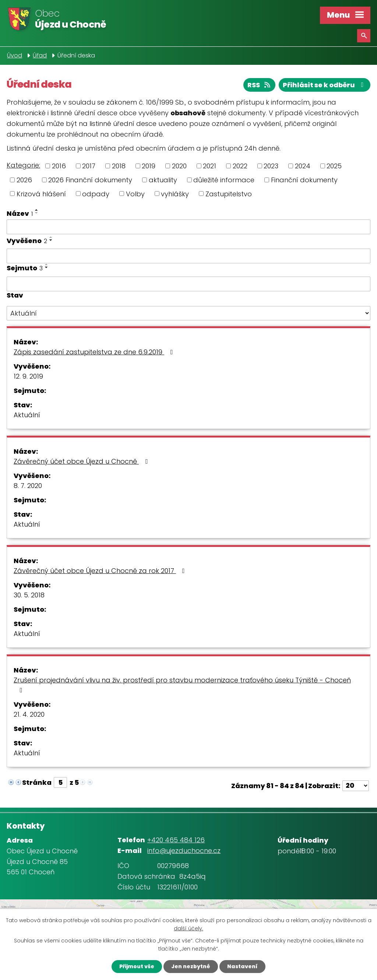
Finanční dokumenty (304, 180)
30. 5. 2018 (29, 595)
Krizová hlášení (41, 194)
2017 (89, 166)
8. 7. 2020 (28, 486)
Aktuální (27, 415)
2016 (59, 166)
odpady (96, 194)
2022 (240, 166)
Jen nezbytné (191, 966)
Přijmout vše (137, 966)
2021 (209, 166)
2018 (119, 166)
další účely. (188, 929)
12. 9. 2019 (28, 376)
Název (20, 213)
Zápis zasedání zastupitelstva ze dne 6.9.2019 (95, 352)
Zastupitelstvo (229, 194)
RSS (260, 85)
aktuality (163, 180)
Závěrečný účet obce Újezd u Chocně (82, 461)
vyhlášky (175, 194)
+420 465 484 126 (176, 840)
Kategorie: (23, 165)
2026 (24, 180)
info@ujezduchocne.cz (184, 851)
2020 (179, 166)
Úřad (40, 55)
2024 (303, 166)
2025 (334, 166)
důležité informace (224, 180)
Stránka (37, 782)
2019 (149, 166)
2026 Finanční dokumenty (90, 180)
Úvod (15, 55)
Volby (135, 194)
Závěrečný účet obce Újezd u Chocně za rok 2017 (101, 571)
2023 (271, 166)
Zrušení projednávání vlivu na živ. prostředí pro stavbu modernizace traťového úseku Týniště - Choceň (182, 684)
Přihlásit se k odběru (325, 85)
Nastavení (242, 966)
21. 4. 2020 (29, 714)
